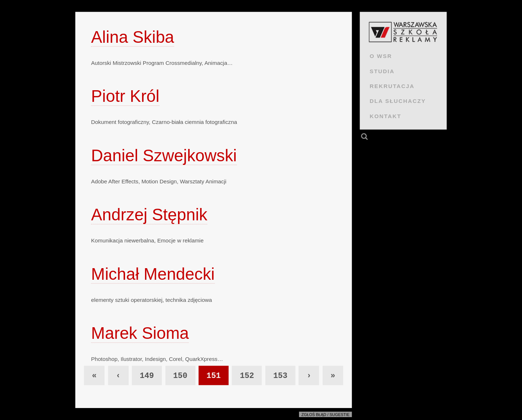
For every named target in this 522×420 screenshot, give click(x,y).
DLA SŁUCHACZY (398, 101)
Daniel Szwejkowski (164, 155)
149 (147, 376)
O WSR (381, 56)
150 (180, 376)
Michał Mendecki (153, 274)
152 (247, 376)
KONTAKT (386, 116)
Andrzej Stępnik (149, 215)
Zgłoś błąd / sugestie (326, 415)
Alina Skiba (132, 37)
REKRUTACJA (392, 86)
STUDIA (382, 71)
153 (280, 376)
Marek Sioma (140, 333)
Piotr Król (125, 96)
